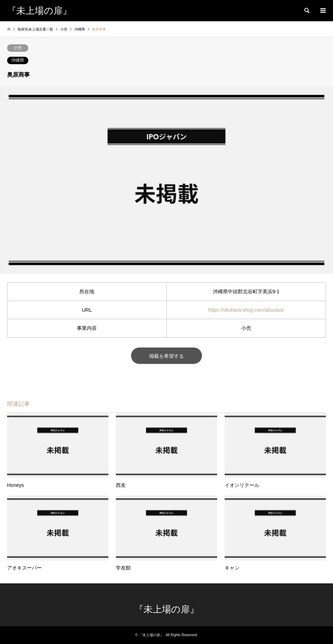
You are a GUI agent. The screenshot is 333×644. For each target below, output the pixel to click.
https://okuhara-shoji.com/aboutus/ (246, 310)
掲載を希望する (166, 356)
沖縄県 (18, 60)
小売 (18, 48)
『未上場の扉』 (167, 609)
